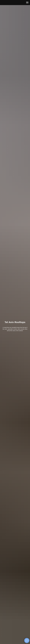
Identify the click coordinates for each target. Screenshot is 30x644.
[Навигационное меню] (27, 3)
